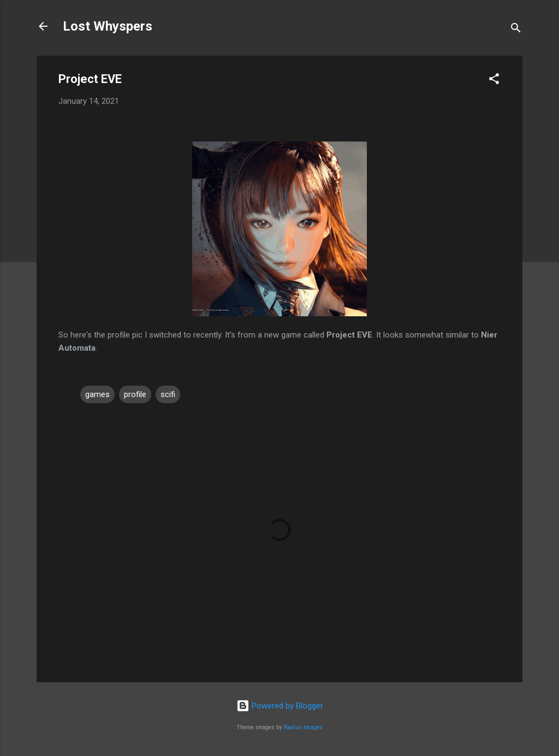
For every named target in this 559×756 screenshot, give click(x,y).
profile (135, 394)
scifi (168, 394)
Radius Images (303, 727)
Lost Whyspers (108, 26)
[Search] (516, 30)
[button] (494, 81)
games (97, 394)
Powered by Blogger (280, 706)
